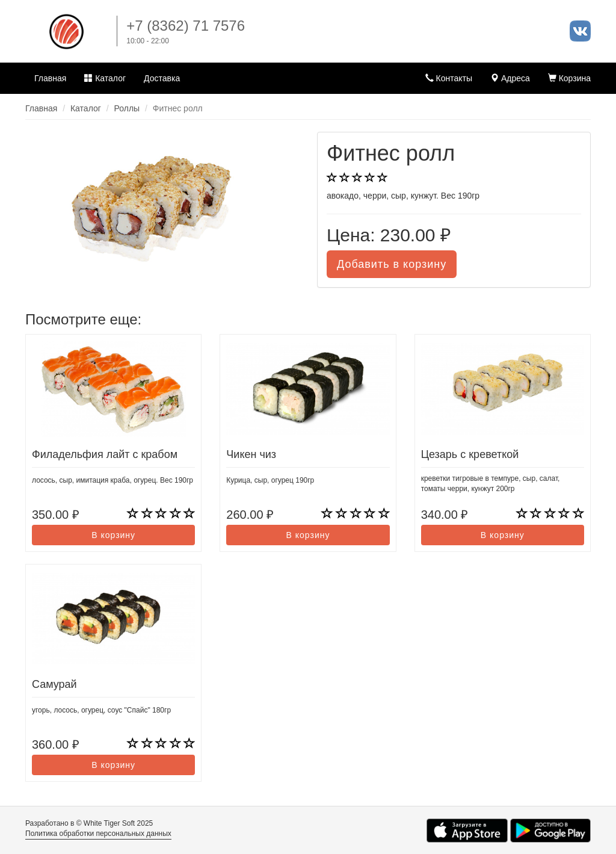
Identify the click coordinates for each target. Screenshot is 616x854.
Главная (50, 78)
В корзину (113, 535)
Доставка (162, 78)
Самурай (54, 684)
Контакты (449, 78)
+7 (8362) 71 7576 (186, 26)
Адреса (510, 78)
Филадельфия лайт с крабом (105, 454)
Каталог (105, 78)
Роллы (127, 108)
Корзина (569, 78)
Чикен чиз (251, 454)
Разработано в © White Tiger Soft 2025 (89, 823)
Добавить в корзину (392, 264)
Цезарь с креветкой (470, 454)
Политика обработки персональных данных (98, 834)
